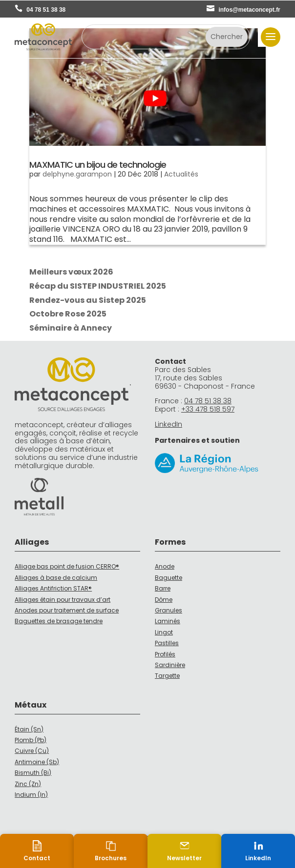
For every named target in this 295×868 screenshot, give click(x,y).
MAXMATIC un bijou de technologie (98, 165)
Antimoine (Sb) (37, 762)
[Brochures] (111, 851)
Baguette (169, 578)
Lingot (164, 632)
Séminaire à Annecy (71, 328)
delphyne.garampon (77, 174)
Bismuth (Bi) (33, 773)
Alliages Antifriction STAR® (53, 588)
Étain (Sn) (29, 729)
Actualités (181, 174)
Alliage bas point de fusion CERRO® (67, 566)
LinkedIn (169, 424)
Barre (163, 588)
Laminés (168, 621)
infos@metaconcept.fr (249, 10)
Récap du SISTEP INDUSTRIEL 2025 (98, 286)
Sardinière (170, 665)
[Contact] (37, 851)
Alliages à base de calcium (56, 578)
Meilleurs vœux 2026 (71, 272)
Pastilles (167, 643)
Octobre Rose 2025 (68, 314)
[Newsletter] (184, 851)
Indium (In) (31, 795)
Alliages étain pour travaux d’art (63, 600)
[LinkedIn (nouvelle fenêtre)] (258, 851)
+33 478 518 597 (208, 409)
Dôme (164, 600)
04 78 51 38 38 (46, 10)
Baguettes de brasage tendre (59, 621)
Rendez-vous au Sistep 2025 (88, 300)
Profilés (165, 654)
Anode (165, 566)
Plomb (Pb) (31, 740)
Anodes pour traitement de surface (67, 610)
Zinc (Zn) (28, 784)
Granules (169, 610)
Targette (167, 676)
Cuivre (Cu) (32, 751)
